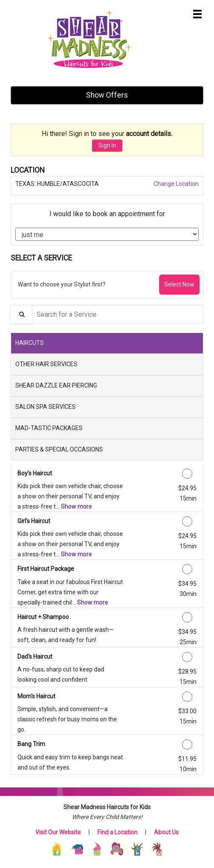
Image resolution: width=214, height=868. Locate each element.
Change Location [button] (175, 184)
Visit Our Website (58, 832)
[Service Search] (21, 314)
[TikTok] (98, 848)
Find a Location (117, 832)
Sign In (107, 145)
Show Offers (107, 95)
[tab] (107, 343)
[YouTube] (157, 848)
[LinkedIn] (138, 848)
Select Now (179, 284)
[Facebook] (58, 848)
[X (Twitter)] (118, 848)
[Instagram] (78, 848)
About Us (166, 832)
